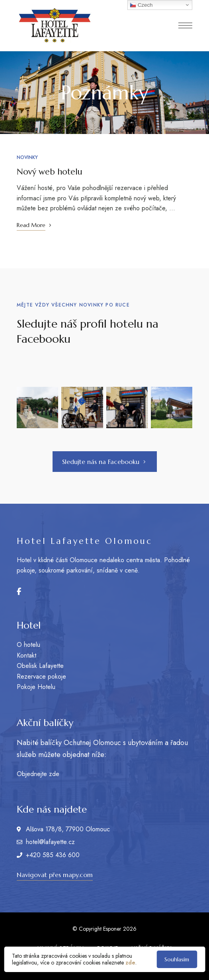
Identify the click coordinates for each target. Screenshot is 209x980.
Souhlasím (177, 959)
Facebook (19, 592)
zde (130, 963)
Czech (141, 5)
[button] (105, 462)
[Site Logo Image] (55, 25)
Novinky (27, 157)
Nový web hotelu (50, 172)
